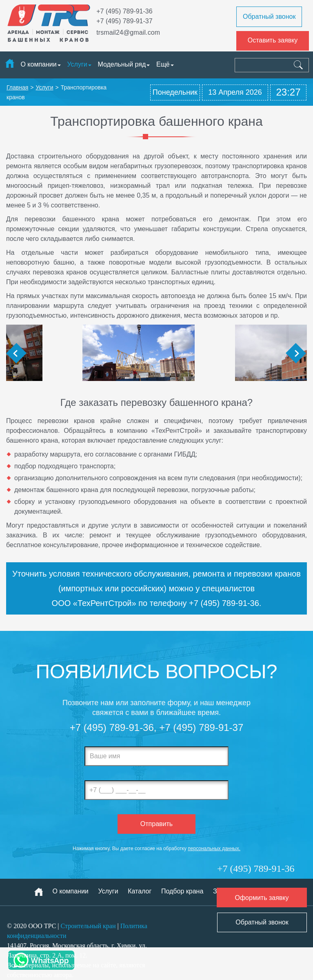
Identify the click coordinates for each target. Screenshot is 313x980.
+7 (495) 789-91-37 (124, 21)
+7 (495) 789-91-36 (124, 11)
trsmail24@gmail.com (128, 32)
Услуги (77, 64)
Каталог (140, 891)
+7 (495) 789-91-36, (113, 727)
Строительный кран (88, 926)
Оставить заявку (273, 40)
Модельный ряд (122, 64)
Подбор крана (182, 891)
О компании (38, 64)
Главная (17, 87)
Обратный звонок (269, 17)
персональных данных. (214, 849)
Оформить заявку (262, 898)
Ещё (165, 64)
